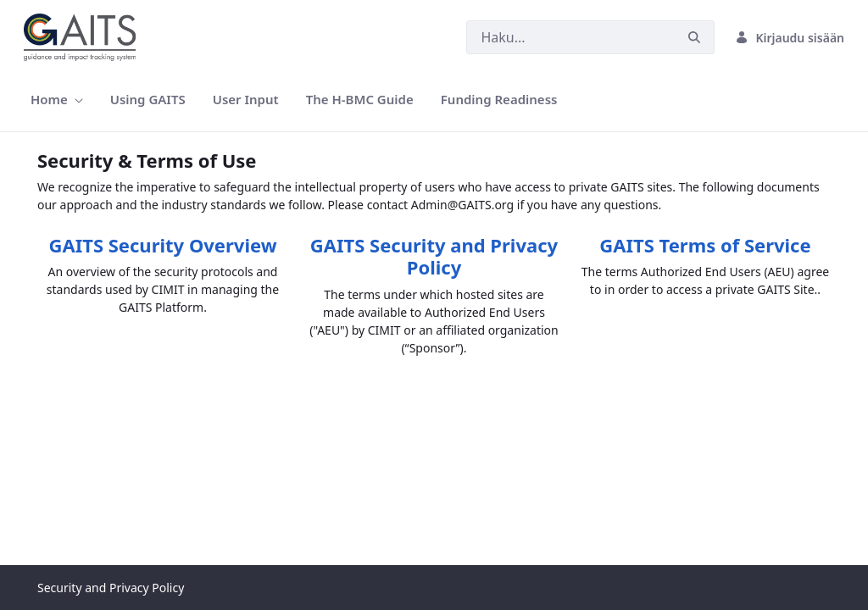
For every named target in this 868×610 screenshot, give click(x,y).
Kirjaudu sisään (790, 38)
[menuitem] (57, 100)
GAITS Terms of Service (705, 245)
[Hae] (570, 37)
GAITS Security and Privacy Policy (434, 256)
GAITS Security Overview (162, 245)
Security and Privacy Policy (111, 588)
